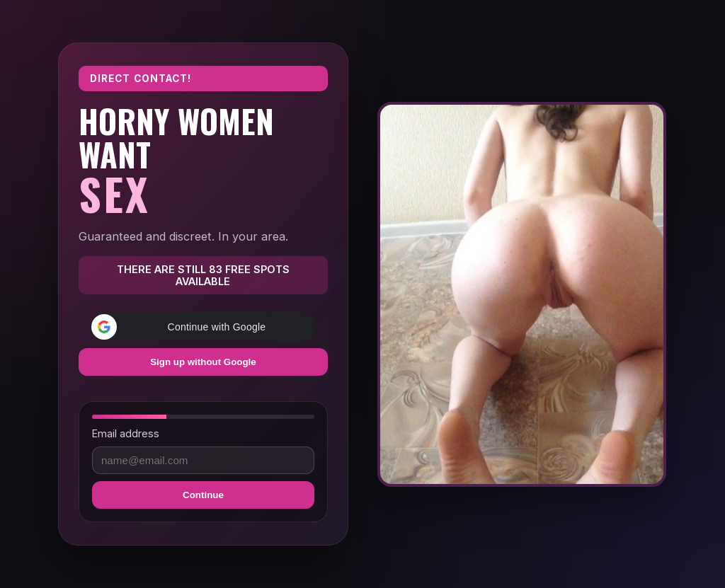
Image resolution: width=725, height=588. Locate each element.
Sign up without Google (203, 362)
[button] (203, 327)
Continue (203, 495)
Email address (126, 433)
